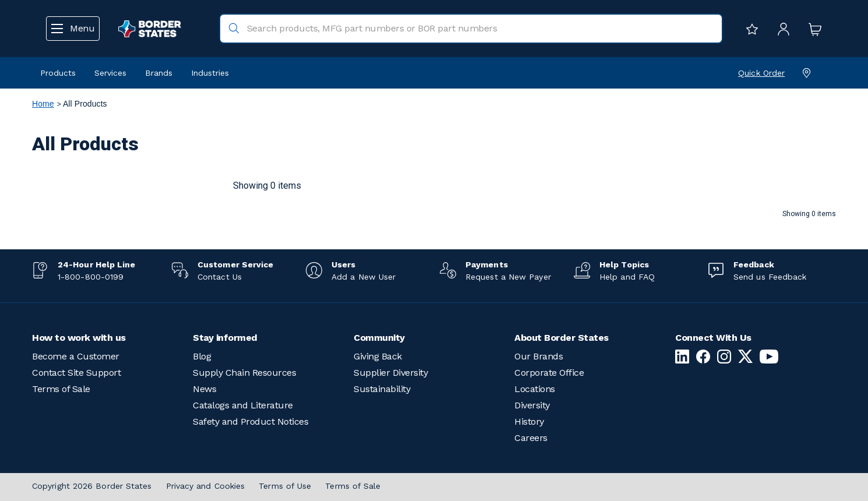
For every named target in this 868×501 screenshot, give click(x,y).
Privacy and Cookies (206, 486)
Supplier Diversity (391, 373)
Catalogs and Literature (243, 405)
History (529, 421)
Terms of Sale (61, 389)
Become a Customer (76, 356)
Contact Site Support (76, 373)
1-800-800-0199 (91, 277)
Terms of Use (285, 486)
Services (110, 73)
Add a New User (364, 277)
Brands (159, 73)
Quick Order (761, 73)
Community (379, 338)
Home (43, 104)
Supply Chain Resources (244, 373)
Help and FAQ (627, 277)
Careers (531, 438)
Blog (202, 356)
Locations (535, 389)
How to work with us (79, 338)
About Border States (562, 338)
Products (58, 73)
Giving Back (378, 356)
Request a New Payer (508, 277)
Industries (210, 73)
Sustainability (382, 389)
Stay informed (225, 338)
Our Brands (539, 356)
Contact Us (220, 277)
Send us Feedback (770, 277)
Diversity (532, 405)
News (204, 389)
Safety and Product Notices (250, 421)
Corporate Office (549, 373)
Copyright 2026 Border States (92, 486)
